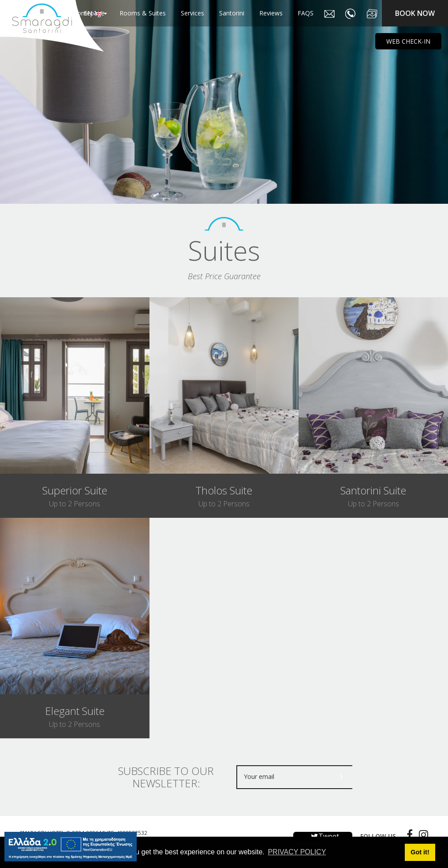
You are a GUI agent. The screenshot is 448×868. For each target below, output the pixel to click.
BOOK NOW (415, 13)
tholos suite (224, 490)
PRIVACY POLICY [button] (297, 852)
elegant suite (75, 711)
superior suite (75, 490)
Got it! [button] (420, 852)
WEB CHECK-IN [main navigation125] (408, 41)
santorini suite (373, 490)
